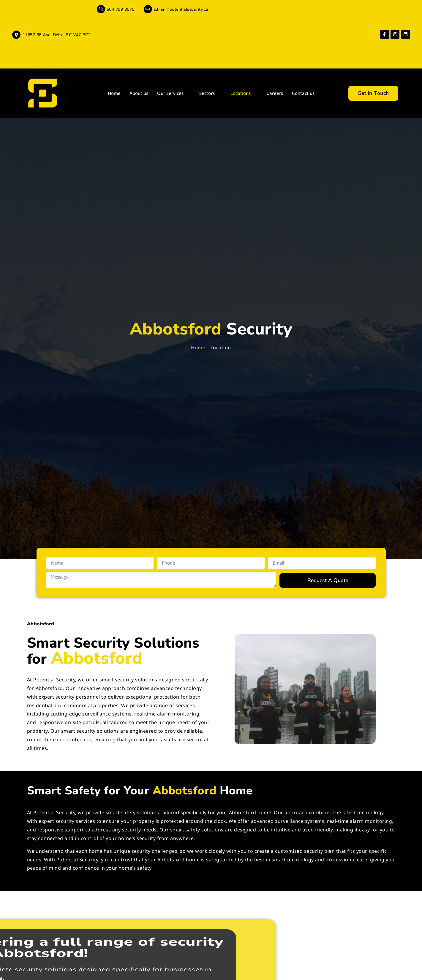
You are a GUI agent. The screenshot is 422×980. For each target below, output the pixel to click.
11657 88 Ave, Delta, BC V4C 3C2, (57, 35)
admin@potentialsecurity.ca (181, 9)
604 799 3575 (121, 9)
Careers (275, 93)
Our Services (173, 93)
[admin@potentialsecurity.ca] (148, 9)
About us (139, 93)
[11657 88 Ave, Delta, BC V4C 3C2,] (16, 35)
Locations (243, 93)
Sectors (210, 93)
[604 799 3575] (101, 9)
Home (114, 93)
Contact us (303, 93)
